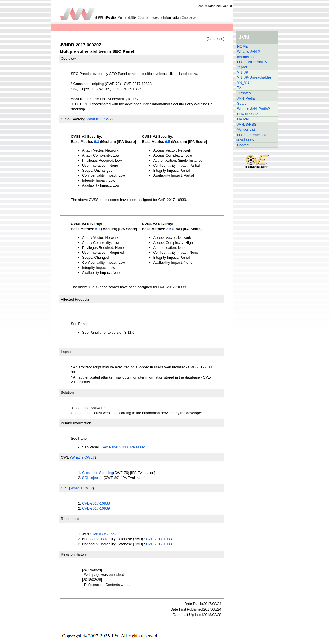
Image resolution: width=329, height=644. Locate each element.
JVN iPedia (246, 98)
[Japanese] (215, 39)
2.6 (169, 229)
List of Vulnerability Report (252, 64)
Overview (68, 59)
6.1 (98, 229)
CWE (65, 457)
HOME (242, 46)
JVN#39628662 (104, 534)
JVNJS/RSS (247, 124)
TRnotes (244, 93)
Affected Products (75, 299)
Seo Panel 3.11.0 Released (124, 447)
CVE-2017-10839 (96, 508)
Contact (243, 145)
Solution (67, 392)
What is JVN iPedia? (253, 109)
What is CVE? (82, 488)
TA (239, 88)
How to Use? (247, 114)
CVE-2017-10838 (96, 503)
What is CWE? (83, 457)
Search (243, 103)
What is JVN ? (248, 51)
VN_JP (243, 72)
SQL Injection (93, 478)
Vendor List (246, 130)
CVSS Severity (73, 119)
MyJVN (243, 119)
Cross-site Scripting (98, 473)
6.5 (168, 142)
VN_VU (243, 83)
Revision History (74, 554)
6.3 (97, 142)
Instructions (246, 57)
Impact (66, 352)
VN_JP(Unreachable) (254, 77)
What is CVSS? (99, 119)
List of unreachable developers (252, 137)
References (70, 519)
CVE (64, 488)
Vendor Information (76, 423)
